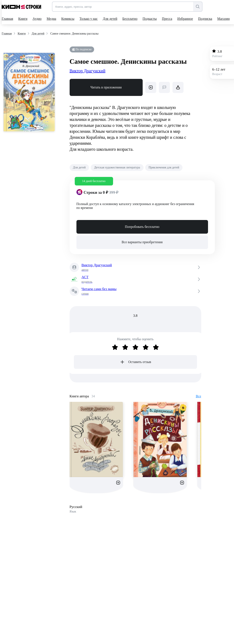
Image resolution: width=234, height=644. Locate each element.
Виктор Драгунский (88, 71)
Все (198, 396)
